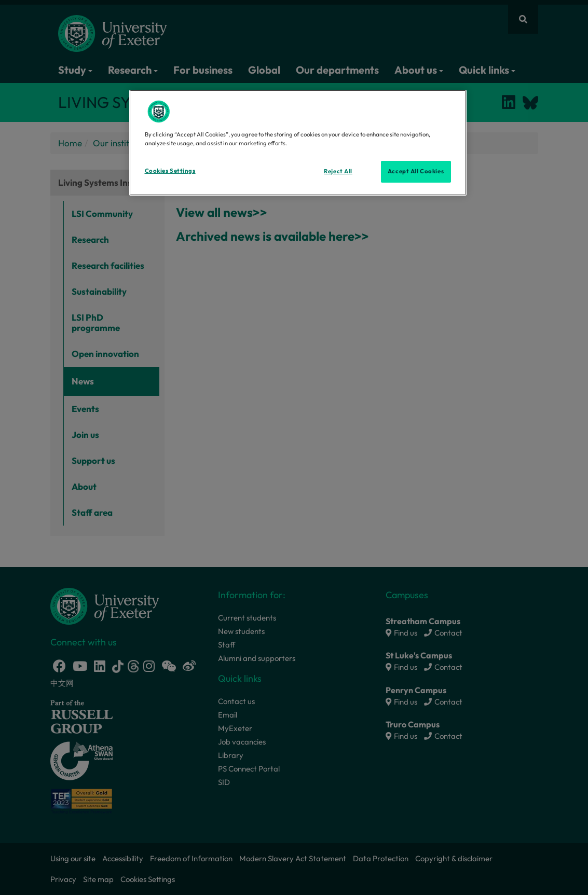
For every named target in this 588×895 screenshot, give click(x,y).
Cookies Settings (170, 171)
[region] (298, 143)
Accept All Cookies (416, 171)
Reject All (338, 171)
